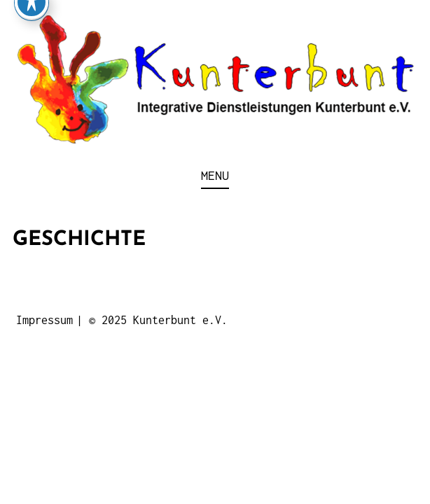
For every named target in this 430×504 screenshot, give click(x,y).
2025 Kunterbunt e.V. (165, 320)
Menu (215, 175)
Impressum (44, 320)
